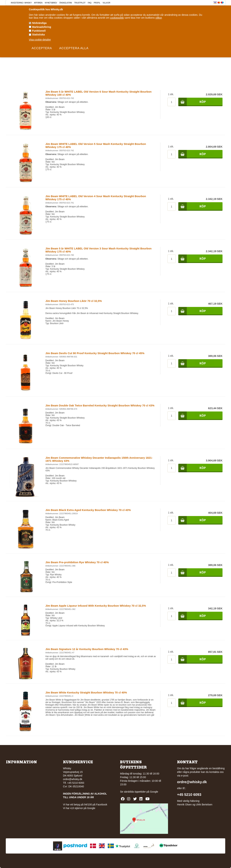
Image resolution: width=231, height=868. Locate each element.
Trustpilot (80, 3)
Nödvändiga (39, 23)
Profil (97, 3)
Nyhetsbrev (51, 3)
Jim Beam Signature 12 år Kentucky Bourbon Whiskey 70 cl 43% (87, 649)
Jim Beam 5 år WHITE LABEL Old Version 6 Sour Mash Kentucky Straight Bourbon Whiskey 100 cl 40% (99, 93)
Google (154, 792)
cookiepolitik (117, 18)
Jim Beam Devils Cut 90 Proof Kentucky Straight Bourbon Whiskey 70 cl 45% (95, 353)
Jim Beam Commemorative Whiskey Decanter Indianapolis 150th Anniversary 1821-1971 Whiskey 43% (99, 459)
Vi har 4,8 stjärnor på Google (79, 808)
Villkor (106, 3)
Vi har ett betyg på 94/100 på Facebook (85, 805)
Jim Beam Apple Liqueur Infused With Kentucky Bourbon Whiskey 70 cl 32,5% (96, 606)
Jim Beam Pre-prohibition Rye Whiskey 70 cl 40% (77, 562)
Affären (38, 3)
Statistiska (38, 35)
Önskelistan (66, 3)
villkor (159, 18)
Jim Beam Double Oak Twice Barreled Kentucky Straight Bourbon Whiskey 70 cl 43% (100, 405)
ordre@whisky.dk (73, 779)
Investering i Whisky (21, 3)
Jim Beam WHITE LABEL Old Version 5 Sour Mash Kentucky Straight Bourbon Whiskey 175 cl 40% (96, 145)
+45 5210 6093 (189, 795)
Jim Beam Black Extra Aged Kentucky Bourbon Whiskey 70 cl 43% (88, 510)
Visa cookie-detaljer (40, 40)
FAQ (90, 3)
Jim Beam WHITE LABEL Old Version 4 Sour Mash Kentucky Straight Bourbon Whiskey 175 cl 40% (96, 198)
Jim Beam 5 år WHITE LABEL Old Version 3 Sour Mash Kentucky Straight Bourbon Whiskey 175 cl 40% (99, 250)
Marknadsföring (42, 27)
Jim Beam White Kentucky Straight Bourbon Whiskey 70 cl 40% (86, 692)
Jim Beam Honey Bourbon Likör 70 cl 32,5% (74, 301)
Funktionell (39, 31)
